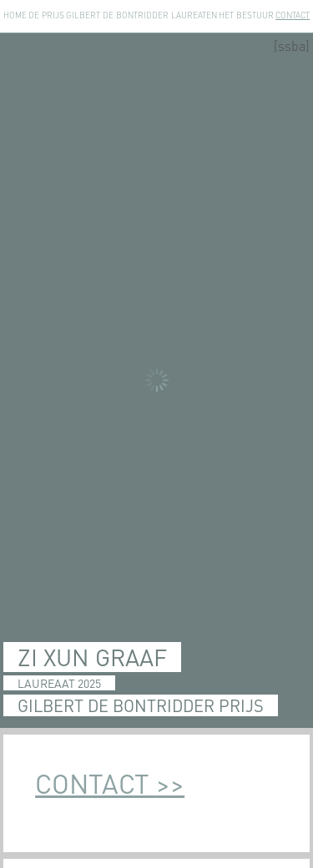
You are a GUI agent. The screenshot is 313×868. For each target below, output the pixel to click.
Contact (293, 15)
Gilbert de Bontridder (117, 15)
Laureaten (194, 15)
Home (15, 15)
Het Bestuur (246, 15)
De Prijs (46, 15)
